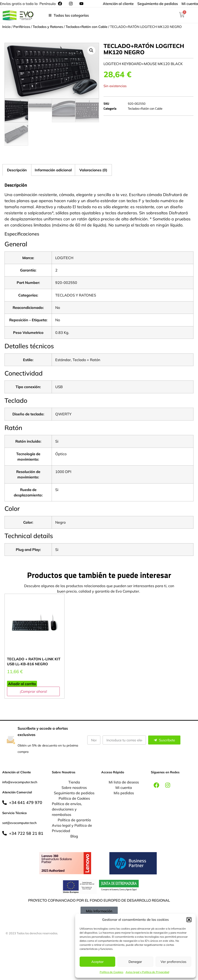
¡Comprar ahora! (33, 691)
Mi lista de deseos (124, 782)
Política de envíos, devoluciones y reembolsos (67, 809)
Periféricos (22, 27)
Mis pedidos (124, 793)
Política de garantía (74, 820)
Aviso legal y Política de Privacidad (147, 972)
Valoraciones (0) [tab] (93, 170)
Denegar (135, 962)
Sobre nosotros (74, 788)
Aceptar (98, 962)
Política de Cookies (112, 972)
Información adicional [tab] (53, 170)
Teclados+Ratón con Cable (86, 27)
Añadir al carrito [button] (22, 684)
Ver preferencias (173, 962)
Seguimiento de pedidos (74, 793)
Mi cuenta (124, 788)
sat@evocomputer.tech (19, 823)
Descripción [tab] (17, 170)
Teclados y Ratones (48, 27)
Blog (74, 836)
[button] (189, 920)
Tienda (74, 782)
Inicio (6, 27)
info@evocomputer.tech (20, 782)
